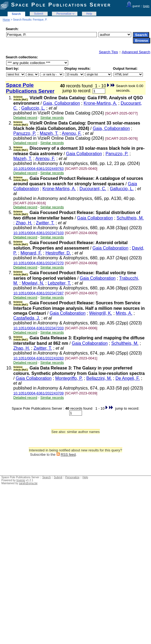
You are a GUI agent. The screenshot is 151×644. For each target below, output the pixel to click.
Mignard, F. (31, 253)
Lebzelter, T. (59, 283)
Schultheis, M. (130, 218)
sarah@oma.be (28, 483)
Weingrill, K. (101, 313)
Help (89, 14)
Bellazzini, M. (99, 378)
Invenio (21, 480)
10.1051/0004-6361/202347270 (38, 263)
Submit (39, 14)
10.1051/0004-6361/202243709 (38, 393)
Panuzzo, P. (25, 133)
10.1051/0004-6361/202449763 (38, 169)
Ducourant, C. (93, 189)
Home (6, 20)
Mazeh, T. (49, 133)
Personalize (64, 14)
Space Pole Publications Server (61, 5)
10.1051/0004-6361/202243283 (38, 358)
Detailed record (25, 118)
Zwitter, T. (45, 223)
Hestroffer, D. (58, 253)
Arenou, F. (72, 133)
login (146, 6)
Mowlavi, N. (33, 283)
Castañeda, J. (27, 318)
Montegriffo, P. (69, 378)
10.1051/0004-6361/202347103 (38, 233)
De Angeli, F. (128, 378)
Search (16, 14)
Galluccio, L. (33, 108)
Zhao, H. (24, 223)
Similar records (52, 118)
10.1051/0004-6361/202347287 (38, 293)
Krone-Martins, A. (100, 103)
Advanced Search (136, 52)
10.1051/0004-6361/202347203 (38, 328)
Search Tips (108, 52)
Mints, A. (124, 313)
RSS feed (68, 455)
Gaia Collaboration (84, 154)
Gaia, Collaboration (62, 103)
